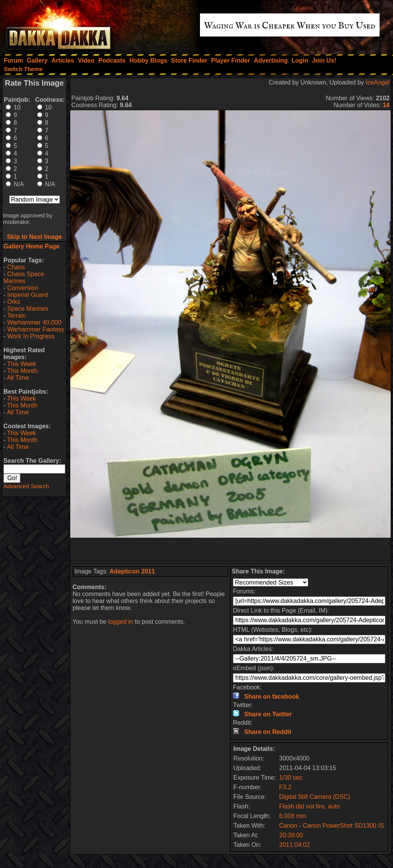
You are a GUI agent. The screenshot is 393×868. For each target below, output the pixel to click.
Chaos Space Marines (24, 277)
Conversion (23, 288)
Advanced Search (26, 486)
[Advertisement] (231, 549)
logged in (121, 622)
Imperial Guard (28, 295)
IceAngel (378, 82)
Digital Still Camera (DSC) (315, 797)
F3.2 (285, 787)
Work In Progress (31, 336)
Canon (288, 826)
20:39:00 (291, 835)
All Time (18, 378)
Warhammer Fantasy (36, 329)
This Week (21, 364)
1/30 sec (291, 778)
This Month (22, 371)
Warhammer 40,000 (34, 322)
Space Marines (28, 309)
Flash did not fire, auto (309, 806)
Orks (14, 302)
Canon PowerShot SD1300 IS (343, 826)
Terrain (16, 316)
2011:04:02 (294, 845)
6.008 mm (293, 816)
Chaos (16, 267)
